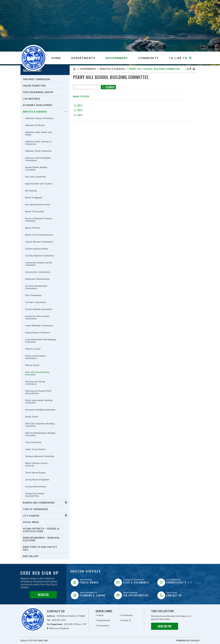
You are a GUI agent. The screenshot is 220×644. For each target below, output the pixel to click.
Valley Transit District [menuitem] (35, 449)
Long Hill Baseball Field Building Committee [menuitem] (41, 341)
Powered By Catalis (188, 641)
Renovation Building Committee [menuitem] (40, 410)
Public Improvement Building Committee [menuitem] (39, 402)
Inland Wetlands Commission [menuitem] (39, 326)
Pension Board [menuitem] (32, 365)
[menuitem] (56, 58)
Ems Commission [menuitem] (33, 295)
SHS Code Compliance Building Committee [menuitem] (40, 425)
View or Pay (165, 626)
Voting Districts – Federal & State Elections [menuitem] (41, 530)
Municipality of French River (33, 58)
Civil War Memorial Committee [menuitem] (40, 256)
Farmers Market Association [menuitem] (39, 309)
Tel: (56, 620)
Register (43, 595)
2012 (78, 110)
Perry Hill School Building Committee (154, 69)
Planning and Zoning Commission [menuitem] (35, 383)
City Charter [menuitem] (31, 516)
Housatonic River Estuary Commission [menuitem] (37, 318)
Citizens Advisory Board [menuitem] (37, 249)
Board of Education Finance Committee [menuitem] (39, 220)
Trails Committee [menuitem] (33, 442)
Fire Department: (67, 624)
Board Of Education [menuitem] (35, 212)
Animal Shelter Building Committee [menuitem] (36, 169)
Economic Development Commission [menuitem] (36, 287)
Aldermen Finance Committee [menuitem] (39, 118)
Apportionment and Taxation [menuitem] (39, 184)
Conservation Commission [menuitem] (38, 272)
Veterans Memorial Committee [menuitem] (40, 456)
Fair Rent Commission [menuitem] (36, 79)
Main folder (81, 97)
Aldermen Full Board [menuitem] (35, 125)
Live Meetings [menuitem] (31, 99)
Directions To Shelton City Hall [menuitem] (40, 548)
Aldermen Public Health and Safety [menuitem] (38, 134)
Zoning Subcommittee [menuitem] (36, 487)
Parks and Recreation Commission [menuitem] (35, 357)
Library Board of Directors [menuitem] (38, 333)
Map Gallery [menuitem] (31, 556)
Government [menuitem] (117, 58)
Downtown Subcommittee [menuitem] (37, 279)
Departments (104, 620)
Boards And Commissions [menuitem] (39, 503)
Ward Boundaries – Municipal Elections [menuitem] (41, 539)
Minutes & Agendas (112, 69)
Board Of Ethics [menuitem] (33, 228)
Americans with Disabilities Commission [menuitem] (38, 159)
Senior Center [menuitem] (32, 417)
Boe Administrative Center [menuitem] (38, 205)
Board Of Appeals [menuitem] (34, 198)
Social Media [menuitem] (31, 522)
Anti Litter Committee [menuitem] (35, 177)
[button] (66, 111)
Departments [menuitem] (83, 58)
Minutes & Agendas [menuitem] (35, 112)
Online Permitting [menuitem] (34, 86)
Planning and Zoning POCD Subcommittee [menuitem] (38, 392)
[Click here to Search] (108, 87)
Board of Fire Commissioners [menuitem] (39, 235)
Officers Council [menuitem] (33, 349)
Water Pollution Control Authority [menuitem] (36, 465)
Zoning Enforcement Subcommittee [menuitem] (35, 495)
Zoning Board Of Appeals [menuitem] (37, 480)
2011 (78, 105)
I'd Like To (127, 620)
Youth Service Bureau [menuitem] (35, 473)
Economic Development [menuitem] (38, 105)
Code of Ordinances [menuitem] (35, 509)
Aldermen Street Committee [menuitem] (38, 151)
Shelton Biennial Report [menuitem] (38, 92)
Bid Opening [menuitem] (31, 191)
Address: (66, 616)
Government (88, 69)
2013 (78, 115)
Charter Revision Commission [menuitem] (39, 242)
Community (127, 615)
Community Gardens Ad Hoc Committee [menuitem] (39, 264)
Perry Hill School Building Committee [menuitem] (37, 374)
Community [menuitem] (149, 58)
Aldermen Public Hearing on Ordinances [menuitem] (38, 143)
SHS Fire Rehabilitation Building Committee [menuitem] (40, 434)
